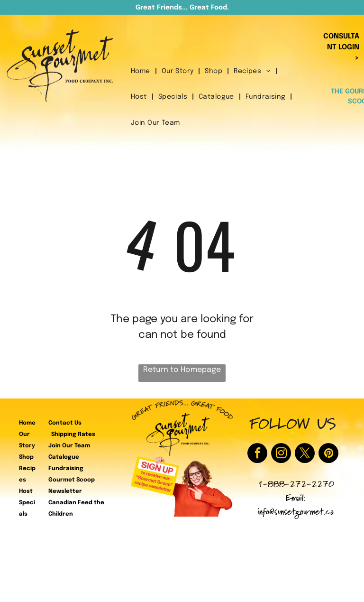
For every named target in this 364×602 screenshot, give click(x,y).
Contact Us (65, 423)
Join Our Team (69, 446)
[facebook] (257, 454)
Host (26, 491)
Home (27, 423)
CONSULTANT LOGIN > (341, 47)
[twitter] (305, 454)
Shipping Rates (73, 435)
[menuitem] (141, 71)
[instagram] (281, 454)
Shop (26, 457)
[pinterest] (328, 454)
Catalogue (64, 457)
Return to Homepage (182, 370)
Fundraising (66, 469)
